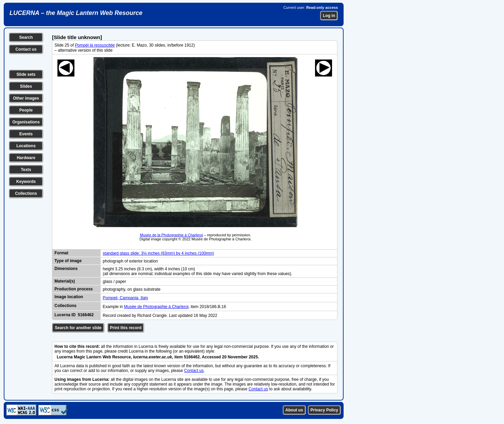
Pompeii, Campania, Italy (125, 298)
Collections (26, 193)
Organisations (26, 122)
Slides (26, 86)
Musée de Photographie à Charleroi (156, 307)
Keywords (26, 182)
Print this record (126, 328)
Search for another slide (78, 328)
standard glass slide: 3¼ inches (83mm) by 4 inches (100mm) (158, 253)
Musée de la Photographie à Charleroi (171, 235)
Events (26, 134)
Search (26, 37)
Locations (26, 146)
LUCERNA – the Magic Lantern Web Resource (76, 13)
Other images (26, 98)
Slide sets (26, 74)
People (26, 110)
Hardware (26, 158)
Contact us (26, 49)
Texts (26, 170)
